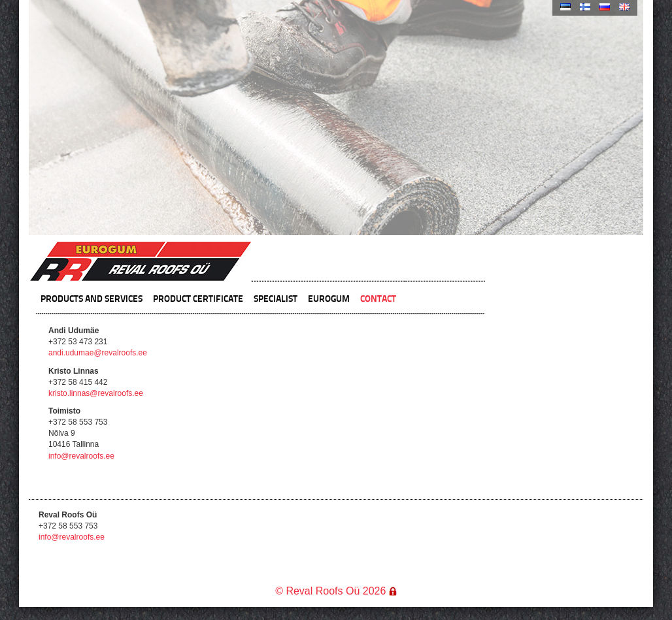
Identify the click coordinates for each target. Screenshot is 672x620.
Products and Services (92, 298)
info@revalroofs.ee (81, 456)
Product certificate (198, 298)
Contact (378, 298)
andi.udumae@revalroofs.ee (98, 353)
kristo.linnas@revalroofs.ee (96, 393)
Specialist (276, 298)
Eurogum (329, 298)
